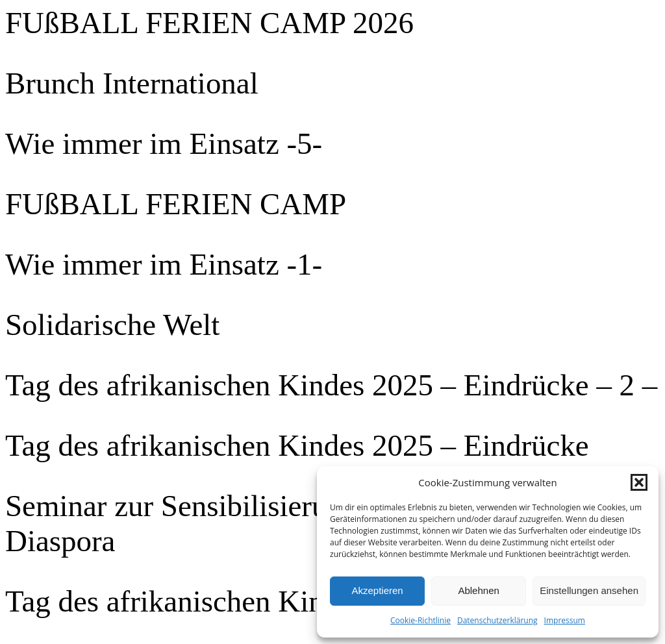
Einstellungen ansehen (589, 590)
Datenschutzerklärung (497, 620)
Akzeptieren (377, 590)
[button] (639, 482)
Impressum (565, 620)
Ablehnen (478, 590)
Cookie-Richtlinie (420, 620)
